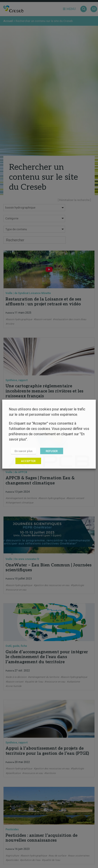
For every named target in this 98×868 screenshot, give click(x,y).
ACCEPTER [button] (28, 461)
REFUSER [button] (52, 451)
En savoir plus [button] (24, 451)
